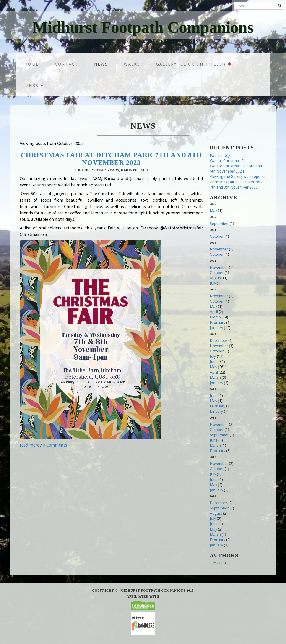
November (219, 249)
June (214, 362)
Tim (100, 170)
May (213, 210)
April (214, 312)
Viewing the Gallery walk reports (238, 176)
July (213, 283)
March (215, 317)
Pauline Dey (220, 155)
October (217, 236)
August (216, 278)
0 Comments (55, 445)
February (218, 322)
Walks (132, 64)
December (219, 341)
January (216, 328)
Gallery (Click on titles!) (194, 64)
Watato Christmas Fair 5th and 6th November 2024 (236, 169)
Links (34, 85)
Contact (67, 64)
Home (32, 64)
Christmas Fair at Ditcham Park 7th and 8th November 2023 (111, 159)
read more (30, 445)
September (219, 224)
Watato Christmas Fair (229, 161)
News (101, 64)
